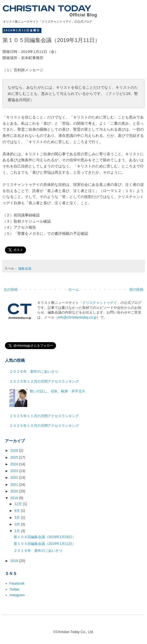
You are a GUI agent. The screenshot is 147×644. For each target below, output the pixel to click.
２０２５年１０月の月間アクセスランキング (44, 426)
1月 (18, 531)
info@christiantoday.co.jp (77, 317)
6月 (18, 511)
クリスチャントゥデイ (100, 303)
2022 (15, 478)
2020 (15, 491)
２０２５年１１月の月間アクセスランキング (44, 416)
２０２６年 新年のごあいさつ (34, 371)
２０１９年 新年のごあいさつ (38, 551)
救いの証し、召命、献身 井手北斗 (58, 391)
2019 (15, 498)
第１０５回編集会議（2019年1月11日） (45, 544)
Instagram (17, 595)
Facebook (17, 583)
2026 (15, 450)
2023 (15, 471)
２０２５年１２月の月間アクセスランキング (44, 381)
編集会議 (25, 269)
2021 (15, 484)
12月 (18, 504)
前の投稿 (136, 289)
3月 (18, 524)
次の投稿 (11, 289)
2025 (15, 457)
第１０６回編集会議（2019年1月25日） (45, 537)
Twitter (15, 589)
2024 (15, 464)
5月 (18, 518)
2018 (15, 561)
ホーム (74, 289)
